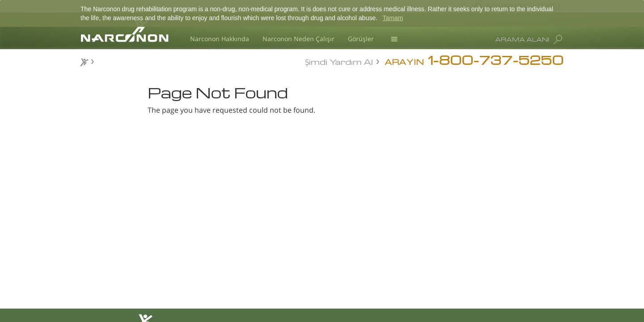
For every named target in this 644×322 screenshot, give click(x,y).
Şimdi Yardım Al (339, 61)
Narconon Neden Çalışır (299, 39)
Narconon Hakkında (220, 39)
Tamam (393, 18)
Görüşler (361, 39)
